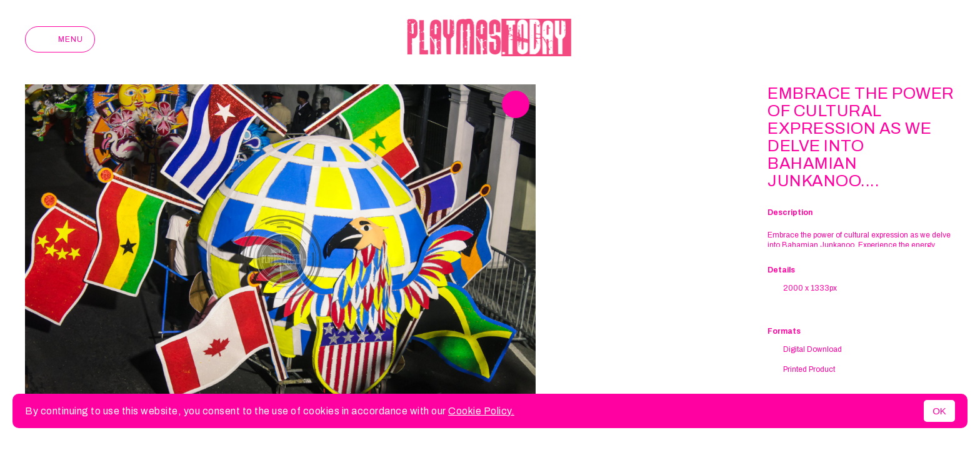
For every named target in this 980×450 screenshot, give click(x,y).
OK (939, 411)
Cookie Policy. (481, 411)
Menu (60, 39)
